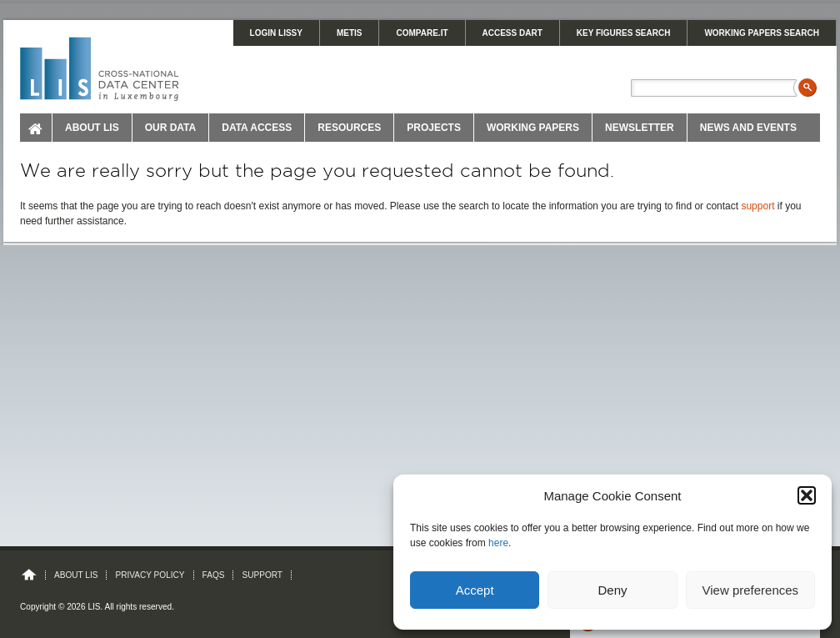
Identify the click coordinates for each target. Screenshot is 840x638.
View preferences (751, 590)
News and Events (748, 128)
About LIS (92, 128)
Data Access (257, 128)
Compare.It (422, 33)
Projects (434, 128)
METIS (350, 33)
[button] (807, 495)
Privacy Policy (150, 575)
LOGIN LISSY (276, 33)
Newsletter (640, 128)
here (498, 543)
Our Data (171, 128)
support (757, 206)
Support (262, 575)
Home (36, 128)
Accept (475, 590)
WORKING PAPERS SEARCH (762, 33)
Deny (612, 590)
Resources (349, 128)
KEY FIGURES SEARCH (624, 33)
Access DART (512, 33)
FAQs (214, 575)
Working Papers (533, 128)
